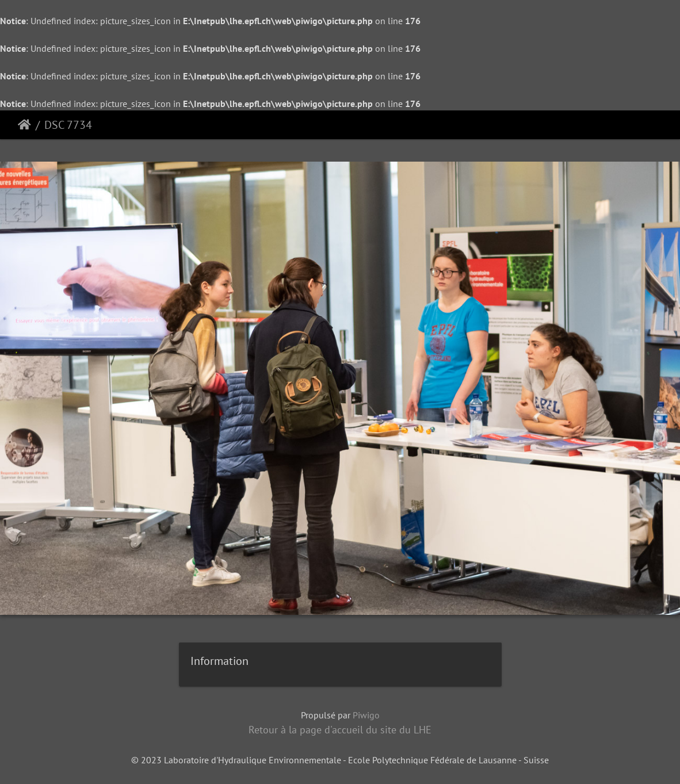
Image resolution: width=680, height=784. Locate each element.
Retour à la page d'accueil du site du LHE (340, 730)
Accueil (24, 125)
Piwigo (366, 715)
